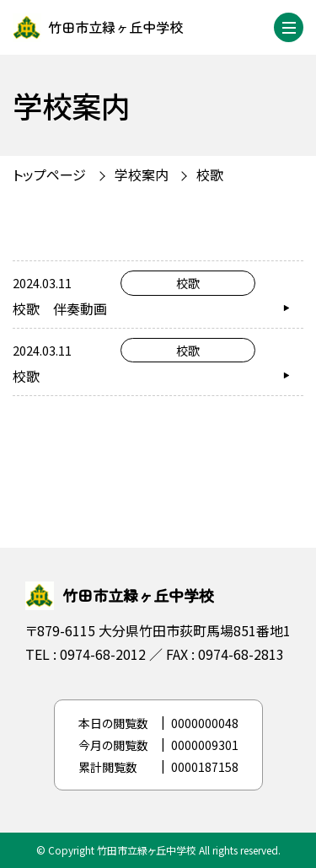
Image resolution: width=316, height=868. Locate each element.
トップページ (49, 174)
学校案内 (142, 174)
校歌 (210, 174)
